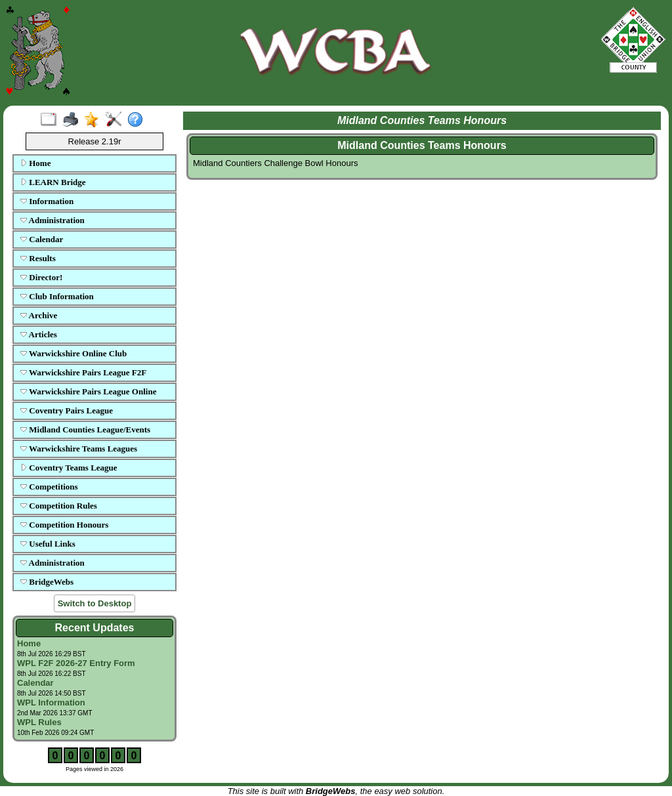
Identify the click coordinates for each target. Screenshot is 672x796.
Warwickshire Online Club (73, 353)
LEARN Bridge (53, 182)
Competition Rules (59, 506)
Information (47, 201)
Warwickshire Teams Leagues (79, 449)
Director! (41, 277)
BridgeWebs (47, 582)
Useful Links (48, 544)
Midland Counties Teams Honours (422, 145)
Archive (39, 315)
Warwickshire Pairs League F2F (83, 372)
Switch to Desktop (95, 603)
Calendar (42, 239)
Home (35, 163)
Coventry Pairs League (67, 410)
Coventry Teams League (69, 468)
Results (38, 258)
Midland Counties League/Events (85, 429)
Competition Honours (64, 525)
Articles (39, 334)
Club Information (57, 296)
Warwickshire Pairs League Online (88, 391)
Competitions (49, 487)
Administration (52, 220)
